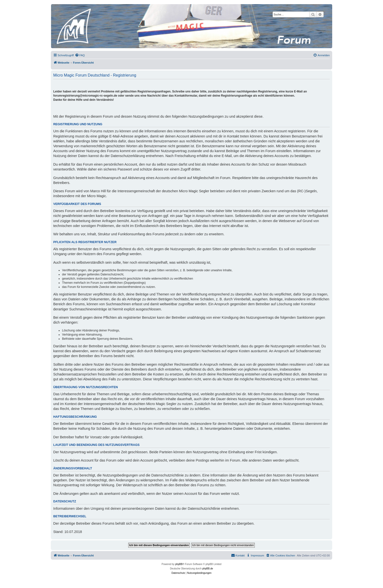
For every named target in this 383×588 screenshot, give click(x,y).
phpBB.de (208, 569)
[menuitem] (80, 55)
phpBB (179, 564)
